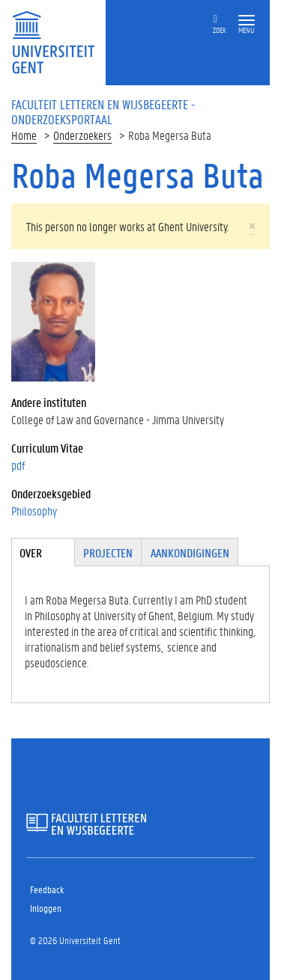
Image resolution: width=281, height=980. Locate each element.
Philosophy (34, 511)
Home (24, 135)
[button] (247, 21)
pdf (18, 465)
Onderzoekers (82, 135)
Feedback (47, 889)
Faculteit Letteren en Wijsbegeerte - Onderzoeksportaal (103, 111)
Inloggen (46, 908)
